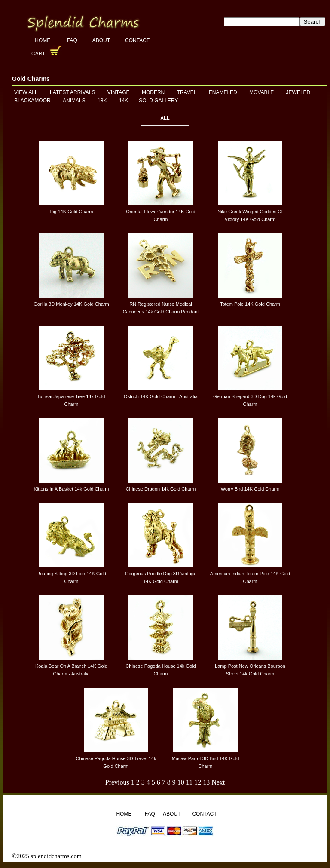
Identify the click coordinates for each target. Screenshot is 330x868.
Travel (187, 92)
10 (181, 782)
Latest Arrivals (72, 92)
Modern (153, 92)
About (101, 40)
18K (102, 101)
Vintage (119, 92)
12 (198, 782)
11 (189, 782)
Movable (261, 92)
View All (26, 92)
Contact (137, 40)
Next (218, 782)
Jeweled (298, 92)
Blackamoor (32, 101)
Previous (117, 782)
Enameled (223, 92)
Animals (74, 101)
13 (206, 782)
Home (43, 40)
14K (124, 101)
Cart (39, 54)
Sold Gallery (158, 101)
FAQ (72, 40)
